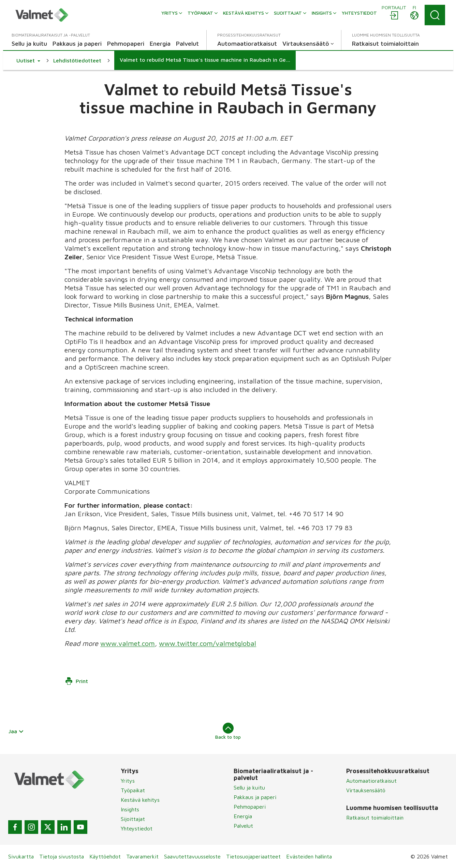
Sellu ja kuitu (249, 787)
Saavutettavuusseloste (192, 856)
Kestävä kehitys (140, 800)
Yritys (128, 781)
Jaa (16, 731)
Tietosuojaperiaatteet (253, 856)
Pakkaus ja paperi (255, 797)
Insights (130, 809)
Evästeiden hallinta (309, 856)
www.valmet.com (128, 643)
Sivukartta (21, 856)
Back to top (228, 731)
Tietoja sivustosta (62, 856)
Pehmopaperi (250, 807)
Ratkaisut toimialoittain (375, 818)
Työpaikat (133, 790)
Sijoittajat (133, 819)
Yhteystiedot (137, 828)
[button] (28, 60)
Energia (243, 816)
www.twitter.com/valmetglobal (208, 643)
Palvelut (243, 826)
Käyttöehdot (105, 856)
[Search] (435, 15)
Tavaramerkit (142, 856)
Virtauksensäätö (366, 790)
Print (76, 681)
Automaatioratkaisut (371, 781)
